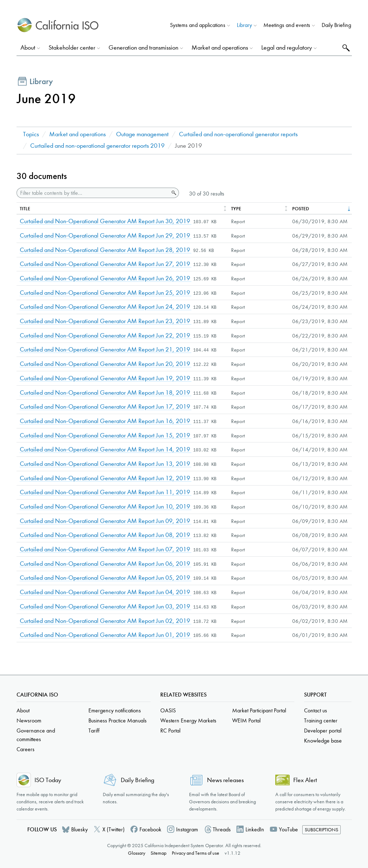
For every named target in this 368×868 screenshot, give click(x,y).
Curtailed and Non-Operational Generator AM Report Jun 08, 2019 (106, 535)
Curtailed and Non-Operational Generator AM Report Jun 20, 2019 (106, 364)
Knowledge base (323, 741)
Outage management (142, 134)
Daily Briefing (336, 25)
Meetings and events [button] (287, 25)
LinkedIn (255, 829)
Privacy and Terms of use (195, 853)
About (23, 710)
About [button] (28, 48)
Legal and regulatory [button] (287, 48)
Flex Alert (305, 780)
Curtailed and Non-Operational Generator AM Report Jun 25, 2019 (106, 293)
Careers (26, 749)
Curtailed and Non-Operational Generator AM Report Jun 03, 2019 (106, 607)
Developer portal (323, 731)
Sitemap (158, 853)
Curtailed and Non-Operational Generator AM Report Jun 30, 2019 (106, 221)
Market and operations (77, 134)
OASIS (168, 710)
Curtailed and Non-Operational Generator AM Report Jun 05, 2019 (106, 578)
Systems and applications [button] (198, 25)
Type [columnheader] (236, 209)
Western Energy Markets (188, 720)
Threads (222, 829)
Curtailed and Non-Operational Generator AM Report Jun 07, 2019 (106, 549)
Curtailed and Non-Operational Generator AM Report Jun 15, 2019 (106, 435)
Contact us (316, 710)
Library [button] (244, 25)
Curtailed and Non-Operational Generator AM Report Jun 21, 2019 (106, 350)
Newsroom (29, 720)
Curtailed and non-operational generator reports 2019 (97, 146)
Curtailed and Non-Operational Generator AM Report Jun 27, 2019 (106, 264)
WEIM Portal (246, 720)
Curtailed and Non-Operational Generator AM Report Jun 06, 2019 (106, 564)
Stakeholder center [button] (72, 48)
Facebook (150, 829)
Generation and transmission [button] (143, 48)
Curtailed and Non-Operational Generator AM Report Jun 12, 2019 (106, 478)
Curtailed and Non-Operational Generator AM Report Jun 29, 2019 (106, 236)
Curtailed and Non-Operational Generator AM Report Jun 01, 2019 (106, 635)
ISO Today (48, 780)
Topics (31, 134)
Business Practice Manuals (118, 720)
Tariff (94, 731)
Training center (321, 720)
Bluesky (79, 829)
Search (345, 48)
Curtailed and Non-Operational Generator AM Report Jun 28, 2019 (106, 250)
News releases (225, 780)
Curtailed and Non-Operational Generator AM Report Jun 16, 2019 (106, 421)
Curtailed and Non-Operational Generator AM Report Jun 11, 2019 (106, 492)
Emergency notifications (115, 710)
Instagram (187, 829)
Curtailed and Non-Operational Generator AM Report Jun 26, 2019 (106, 278)
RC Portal (170, 731)
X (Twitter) (114, 829)
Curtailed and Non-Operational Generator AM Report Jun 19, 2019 (106, 378)
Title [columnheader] (25, 209)
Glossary (137, 853)
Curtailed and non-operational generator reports (238, 134)
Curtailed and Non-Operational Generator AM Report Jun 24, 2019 (106, 307)
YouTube (288, 829)
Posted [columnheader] (301, 209)
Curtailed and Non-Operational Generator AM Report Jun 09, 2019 (106, 521)
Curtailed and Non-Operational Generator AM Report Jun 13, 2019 (106, 464)
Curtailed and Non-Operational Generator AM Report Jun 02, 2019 (106, 621)
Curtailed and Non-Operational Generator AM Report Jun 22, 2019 (106, 336)
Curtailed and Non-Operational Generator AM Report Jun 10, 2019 (106, 507)
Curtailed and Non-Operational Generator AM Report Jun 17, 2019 (106, 407)
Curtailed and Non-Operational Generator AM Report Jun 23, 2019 (106, 321)
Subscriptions (321, 830)
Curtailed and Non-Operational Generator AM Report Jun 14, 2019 (106, 449)
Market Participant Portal (259, 710)
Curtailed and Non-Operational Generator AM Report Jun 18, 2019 (106, 393)
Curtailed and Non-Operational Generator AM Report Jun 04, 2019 (106, 592)
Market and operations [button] (220, 48)
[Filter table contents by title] (93, 193)
